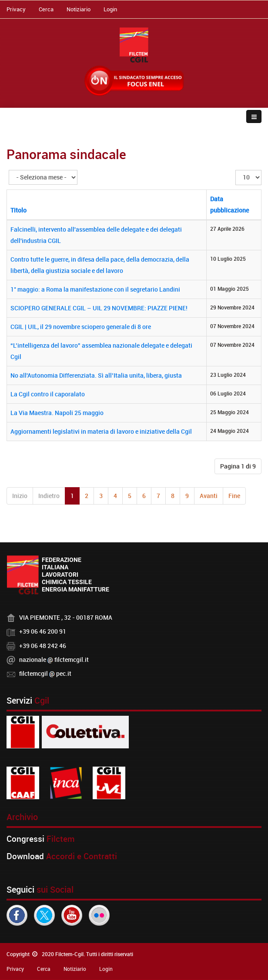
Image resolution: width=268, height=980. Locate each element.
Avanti (209, 496)
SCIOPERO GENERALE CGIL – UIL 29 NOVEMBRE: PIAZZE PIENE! (99, 308)
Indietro (49, 496)
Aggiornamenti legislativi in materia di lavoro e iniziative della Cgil (101, 431)
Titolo (18, 210)
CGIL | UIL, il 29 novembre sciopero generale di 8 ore (81, 327)
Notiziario (79, 9)
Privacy (16, 9)
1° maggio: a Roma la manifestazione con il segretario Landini (95, 289)
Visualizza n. (236, 170)
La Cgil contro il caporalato (48, 394)
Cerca (46, 9)
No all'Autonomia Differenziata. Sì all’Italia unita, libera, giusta (96, 375)
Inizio (20, 496)
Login (110, 9)
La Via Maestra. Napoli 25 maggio (57, 413)
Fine (234, 496)
